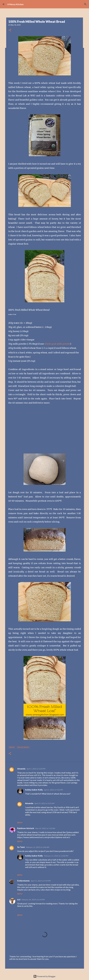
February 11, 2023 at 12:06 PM (56, 856)
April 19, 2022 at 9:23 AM (44, 803)
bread (12, 747)
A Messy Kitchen (15, 4)
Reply (20, 823)
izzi (19, 899)
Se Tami (21, 847)
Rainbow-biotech (26, 828)
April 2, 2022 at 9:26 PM (53, 790)
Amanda (21, 769)
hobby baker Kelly (34, 790)
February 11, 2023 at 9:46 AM (37, 847)
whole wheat (23, 747)
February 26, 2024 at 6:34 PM (33, 900)
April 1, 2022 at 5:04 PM (36, 769)
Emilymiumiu (23, 881)
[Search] (85, 4)
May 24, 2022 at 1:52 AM (45, 828)
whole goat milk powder (57, 344)
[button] (10, 30)
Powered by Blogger (44, 976)
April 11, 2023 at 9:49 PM (41, 881)
